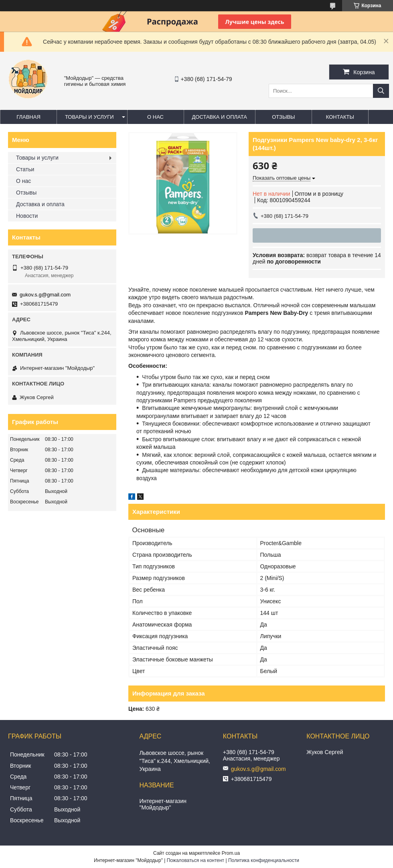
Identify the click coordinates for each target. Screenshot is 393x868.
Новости (27, 216)
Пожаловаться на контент (195, 860)
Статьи (25, 169)
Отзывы (283, 117)
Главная (28, 117)
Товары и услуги (89, 117)
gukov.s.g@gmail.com (45, 295)
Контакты (340, 117)
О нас (155, 117)
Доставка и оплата (220, 117)
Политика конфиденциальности (264, 860)
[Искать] (381, 91)
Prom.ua (231, 853)
